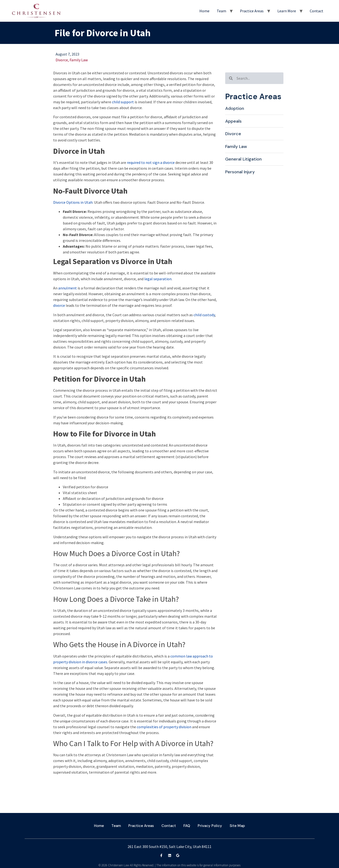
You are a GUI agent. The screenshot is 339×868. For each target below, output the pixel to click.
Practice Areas (252, 11)
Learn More (287, 11)
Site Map (237, 826)
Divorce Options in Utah (73, 202)
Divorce (62, 60)
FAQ (187, 826)
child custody (204, 315)
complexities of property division (164, 727)
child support (123, 102)
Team (221, 11)
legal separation (158, 279)
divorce (59, 305)
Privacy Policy (210, 826)
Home (204, 11)
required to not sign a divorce (151, 162)
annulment (68, 288)
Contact (317, 11)
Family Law (79, 60)
